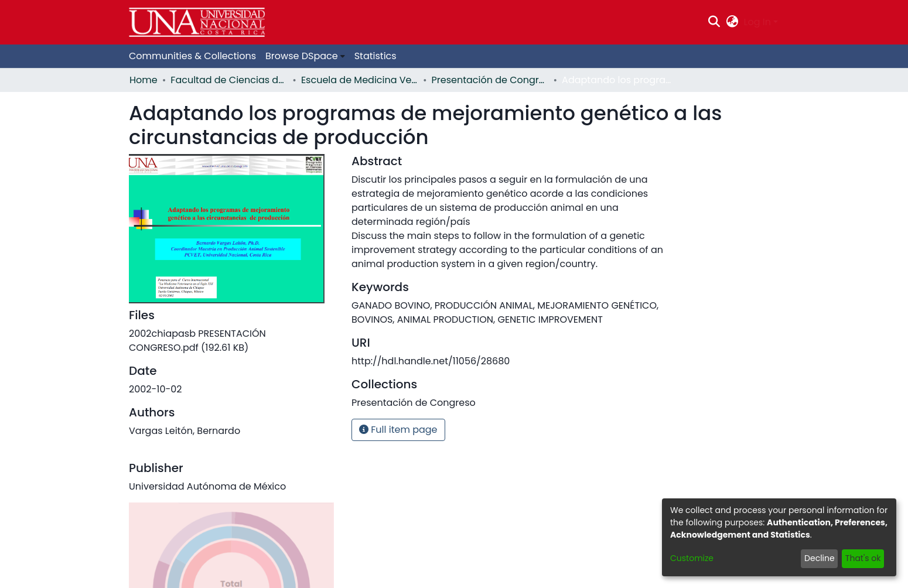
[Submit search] (714, 22)
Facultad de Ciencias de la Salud (229, 80)
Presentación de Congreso (490, 80)
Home (144, 80)
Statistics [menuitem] (376, 56)
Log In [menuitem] (757, 22)
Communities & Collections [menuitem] (192, 56)
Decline (820, 558)
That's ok (863, 558)
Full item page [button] (398, 430)
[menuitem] (732, 22)
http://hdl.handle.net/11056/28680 (431, 361)
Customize (692, 558)
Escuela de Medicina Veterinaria (360, 80)
